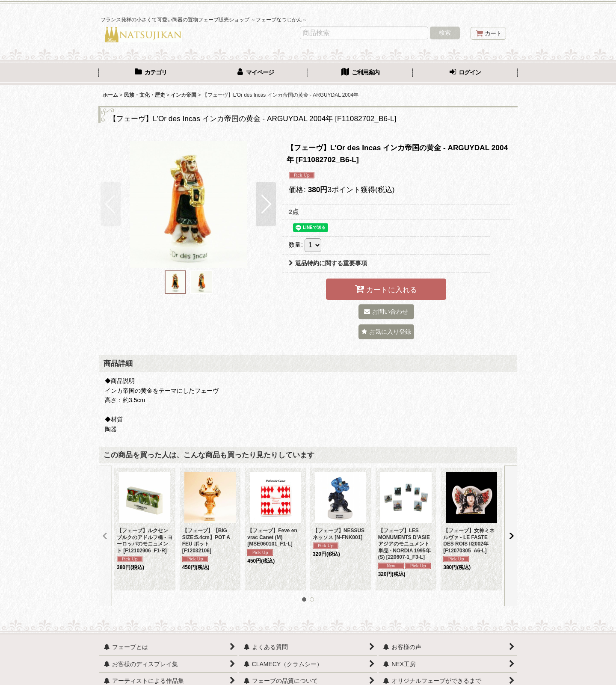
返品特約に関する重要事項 (328, 263)
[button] (111, 204)
